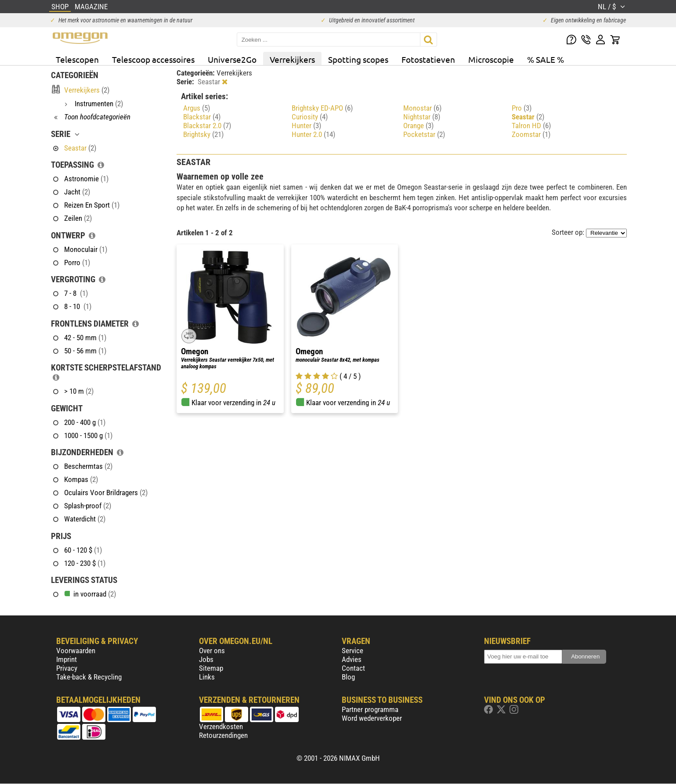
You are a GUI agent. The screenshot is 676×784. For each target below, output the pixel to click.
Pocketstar (424, 134)
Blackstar (202, 117)
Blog (348, 677)
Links (207, 677)
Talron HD (531, 126)
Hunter (306, 126)
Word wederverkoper (372, 718)
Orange (418, 126)
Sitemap (211, 668)
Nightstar (422, 117)
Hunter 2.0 (313, 134)
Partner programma (370, 709)
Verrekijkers (292, 59)
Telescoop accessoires (153, 59)
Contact (353, 668)
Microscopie (491, 59)
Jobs (206, 659)
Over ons (212, 651)
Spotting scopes (358, 59)
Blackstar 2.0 (207, 126)
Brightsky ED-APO (322, 108)
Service (352, 651)
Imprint (67, 659)
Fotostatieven (428, 59)
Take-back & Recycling (89, 677)
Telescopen (77, 59)
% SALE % (546, 59)
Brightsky (203, 134)
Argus (197, 108)
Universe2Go (232, 59)
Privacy (67, 668)
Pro (522, 108)
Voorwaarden (76, 651)
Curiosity (310, 117)
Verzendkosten (221, 726)
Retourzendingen (223, 735)
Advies (352, 659)
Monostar (422, 108)
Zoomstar (531, 134)
